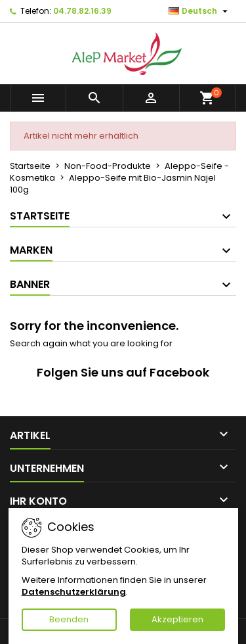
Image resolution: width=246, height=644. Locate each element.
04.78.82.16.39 (82, 11)
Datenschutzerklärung (74, 592)
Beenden (69, 619)
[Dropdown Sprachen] (200, 11)
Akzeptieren (177, 619)
